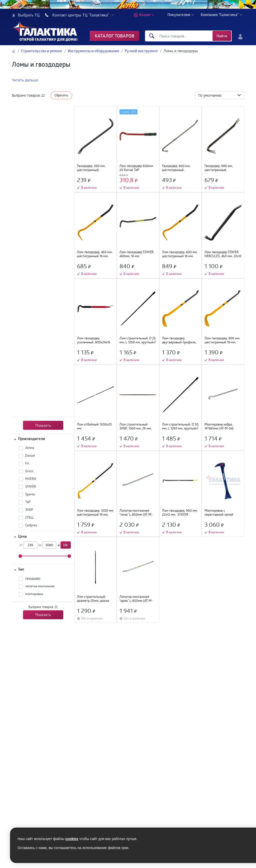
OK (66, 545)
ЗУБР (29, 510)
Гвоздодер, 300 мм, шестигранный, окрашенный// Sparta (93, 168)
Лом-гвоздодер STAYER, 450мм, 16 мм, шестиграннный (137, 254)
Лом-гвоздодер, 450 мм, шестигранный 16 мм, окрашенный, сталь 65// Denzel (95, 254)
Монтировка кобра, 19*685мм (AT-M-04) (219, 427)
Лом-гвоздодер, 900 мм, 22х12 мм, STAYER (180, 513)
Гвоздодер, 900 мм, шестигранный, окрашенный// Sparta (220, 168)
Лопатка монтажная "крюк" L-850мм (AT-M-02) (136, 599)
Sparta (30, 494)
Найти (222, 36)
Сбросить (61, 95)
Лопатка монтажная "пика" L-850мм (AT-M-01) (136, 513)
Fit (27, 463)
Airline (30, 448)
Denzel (30, 455)
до (40, 545)
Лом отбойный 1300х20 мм (94, 427)
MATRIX (31, 479)
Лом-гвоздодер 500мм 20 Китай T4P (136, 168)
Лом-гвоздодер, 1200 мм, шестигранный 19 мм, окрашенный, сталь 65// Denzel (95, 513)
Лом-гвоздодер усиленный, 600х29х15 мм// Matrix (94, 340)
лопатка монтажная (40, 586)
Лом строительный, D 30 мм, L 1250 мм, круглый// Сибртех (180, 427)
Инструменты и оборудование (93, 51)
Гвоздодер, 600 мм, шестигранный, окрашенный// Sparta (178, 168)
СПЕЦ (29, 517)
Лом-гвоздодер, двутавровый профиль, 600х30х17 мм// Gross (179, 340)
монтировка (34, 594)
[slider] (20, 556)
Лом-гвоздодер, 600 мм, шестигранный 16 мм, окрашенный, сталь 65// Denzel (180, 254)
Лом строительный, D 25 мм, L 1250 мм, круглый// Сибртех (138, 340)
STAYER (31, 486)
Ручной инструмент (141, 51)
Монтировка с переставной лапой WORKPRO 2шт (219, 513)
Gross (29, 471)
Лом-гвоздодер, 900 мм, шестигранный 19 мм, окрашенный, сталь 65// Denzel (222, 340)
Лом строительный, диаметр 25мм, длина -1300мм (93, 599)
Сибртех (31, 525)
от (21, 545)
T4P (28, 502)
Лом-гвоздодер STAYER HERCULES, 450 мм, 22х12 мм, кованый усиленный (223, 254)
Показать (43, 425)
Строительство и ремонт (42, 51)
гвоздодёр (33, 578)
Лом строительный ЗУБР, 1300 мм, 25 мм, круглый (136, 427)
